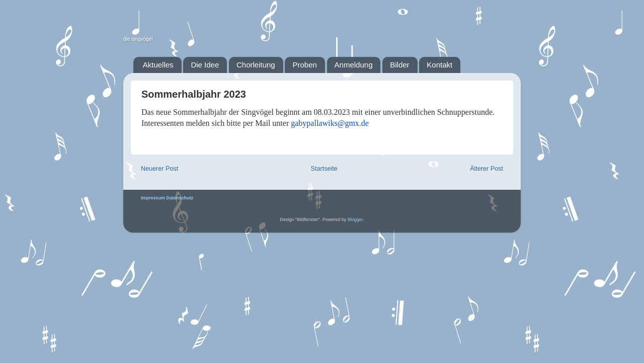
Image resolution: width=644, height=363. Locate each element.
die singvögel (138, 39)
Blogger (355, 220)
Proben (304, 65)
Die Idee (205, 65)
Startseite (324, 169)
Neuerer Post (159, 169)
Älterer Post (487, 169)
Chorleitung (256, 65)
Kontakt (439, 65)
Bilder (399, 65)
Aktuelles (158, 65)
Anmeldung (354, 65)
